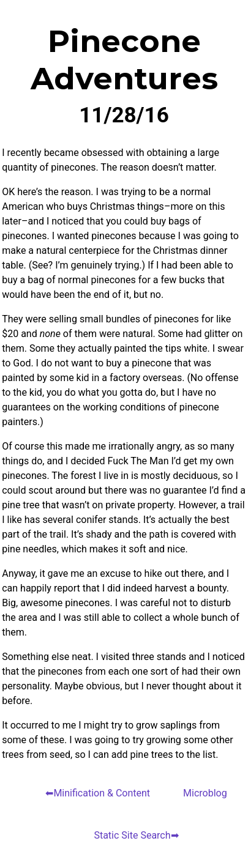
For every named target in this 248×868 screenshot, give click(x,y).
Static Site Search (132, 835)
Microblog (205, 793)
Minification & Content (102, 793)
